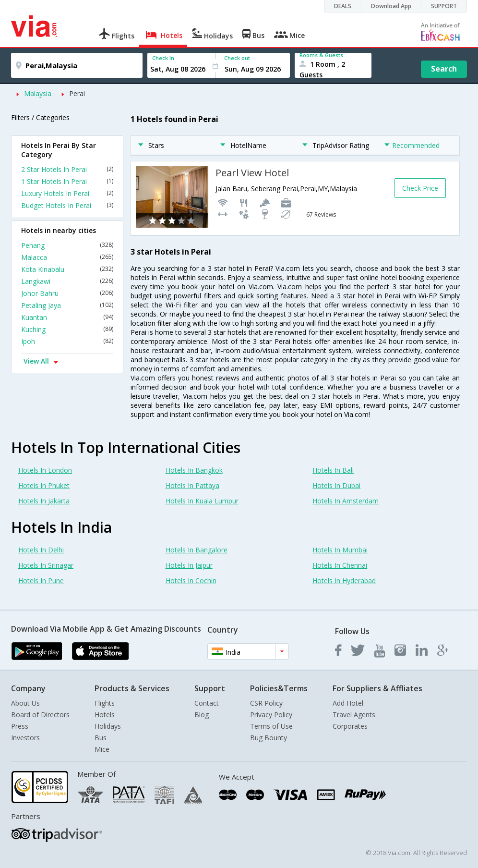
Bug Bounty (269, 738)
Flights (105, 703)
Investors (25, 738)
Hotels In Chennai (340, 565)
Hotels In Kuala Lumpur (202, 501)
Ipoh (67, 341)
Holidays (108, 726)
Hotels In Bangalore (197, 550)
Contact (207, 703)
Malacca (67, 257)
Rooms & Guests (321, 55)
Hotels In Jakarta (44, 501)
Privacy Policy (271, 715)
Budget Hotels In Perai (67, 205)
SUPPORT (444, 6)
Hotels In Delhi (41, 550)
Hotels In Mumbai (340, 550)
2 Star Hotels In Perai (67, 169)
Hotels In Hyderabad (344, 581)
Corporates (350, 726)
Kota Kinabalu (67, 269)
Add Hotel (348, 703)
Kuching (67, 329)
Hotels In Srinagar (46, 565)
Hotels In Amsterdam (346, 501)
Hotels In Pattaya (192, 485)
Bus (101, 738)
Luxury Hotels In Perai (67, 193)
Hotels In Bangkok (194, 470)
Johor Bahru (67, 293)
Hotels (105, 715)
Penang (67, 245)
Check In (163, 58)
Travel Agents (354, 715)
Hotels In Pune (41, 581)
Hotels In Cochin (191, 581)
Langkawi (67, 281)
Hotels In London (45, 470)
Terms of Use (271, 726)
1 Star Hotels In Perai (67, 181)
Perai (77, 93)
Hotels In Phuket (44, 485)
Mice (102, 749)
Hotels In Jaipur (189, 565)
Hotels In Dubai (336, 485)
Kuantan (67, 317)
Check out (237, 58)
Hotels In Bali (333, 470)
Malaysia (38, 93)
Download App (391, 6)
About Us (25, 703)
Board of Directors (40, 715)
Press (20, 726)
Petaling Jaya (67, 305)
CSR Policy (266, 703)
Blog (202, 715)
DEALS (343, 6)
